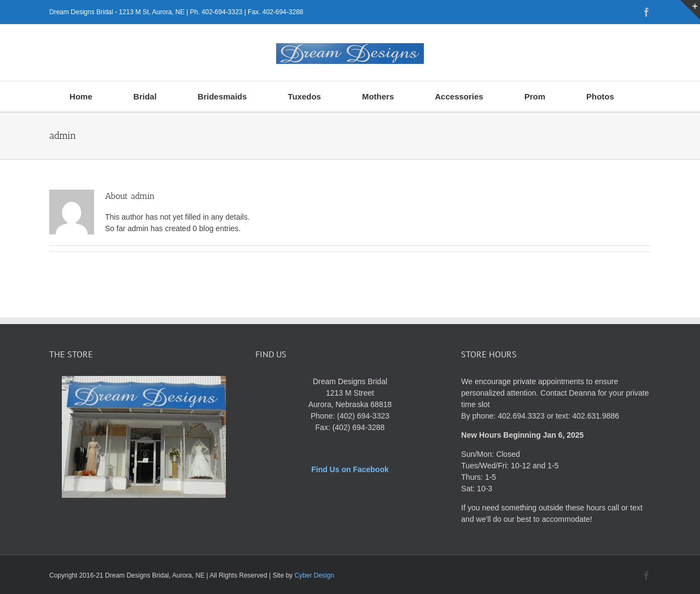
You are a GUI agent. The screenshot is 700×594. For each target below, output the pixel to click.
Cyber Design (314, 575)
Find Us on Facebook (350, 469)
